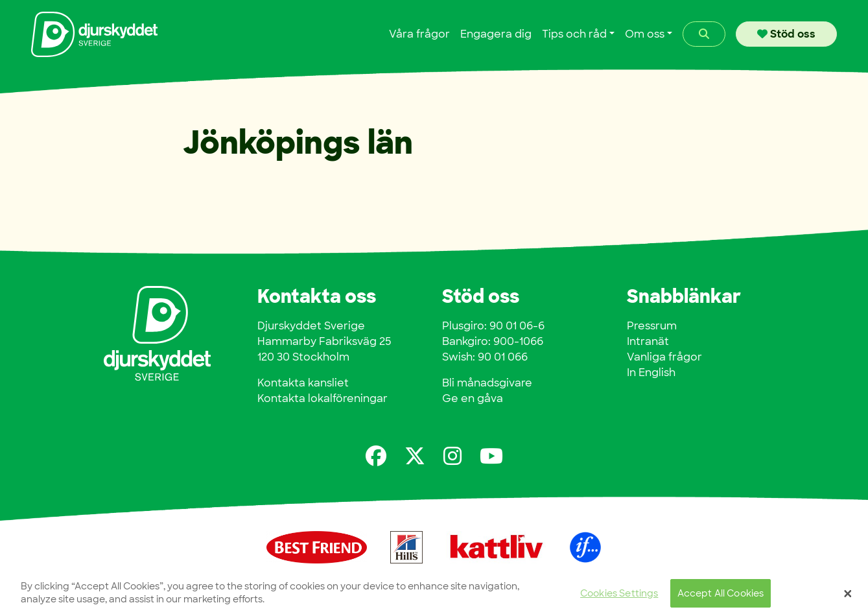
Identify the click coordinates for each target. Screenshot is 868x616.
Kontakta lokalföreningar (323, 398)
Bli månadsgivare (487, 383)
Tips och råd (574, 34)
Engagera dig (496, 34)
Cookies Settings (619, 596)
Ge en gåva (473, 398)
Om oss (645, 34)
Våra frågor (419, 34)
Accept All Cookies (721, 596)
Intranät (648, 341)
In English (651, 373)
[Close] (848, 597)
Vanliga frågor (664, 357)
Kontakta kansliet (303, 383)
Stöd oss (786, 34)
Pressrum (652, 326)
